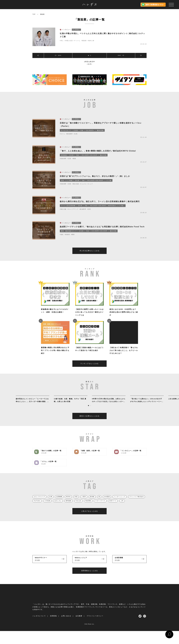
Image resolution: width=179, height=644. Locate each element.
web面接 (107, 501)
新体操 (92, 501)
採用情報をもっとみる (90, 575)
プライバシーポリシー (95, 620)
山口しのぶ (58, 505)
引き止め (78, 505)
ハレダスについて (39, 620)
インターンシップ (120, 501)
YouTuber (37, 505)
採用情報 (53, 620)
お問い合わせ (66, 620)
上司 (122, 505)
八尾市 (84, 501)
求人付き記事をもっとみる (89, 255)
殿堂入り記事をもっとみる (89, 420)
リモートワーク (100, 505)
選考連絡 (68, 505)
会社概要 (79, 620)
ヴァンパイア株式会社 (137, 501)
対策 (76, 501)
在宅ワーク (113, 505)
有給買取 (88, 505)
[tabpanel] (33, 404)
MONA (68, 501)
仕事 (51, 501)
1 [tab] (88, 410)
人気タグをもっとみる (90, 515)
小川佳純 (47, 505)
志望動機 (59, 501)
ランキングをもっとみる (89, 368)
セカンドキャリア (39, 501)
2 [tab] (91, 410)
